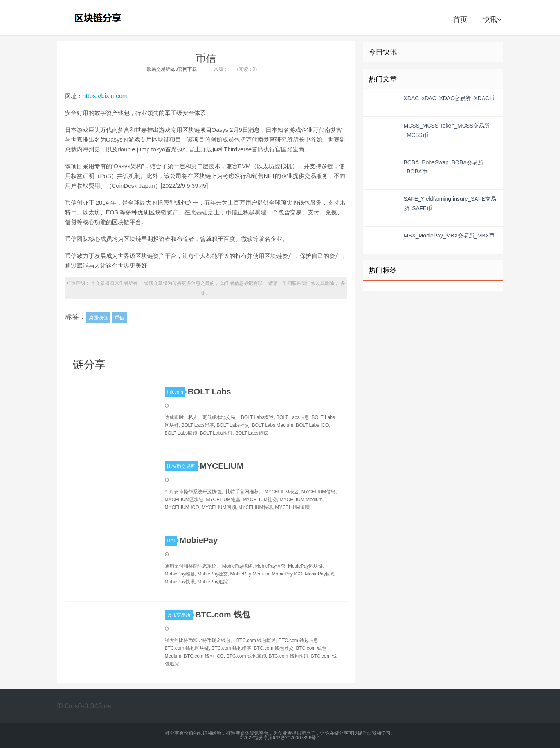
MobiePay (199, 540)
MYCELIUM (222, 466)
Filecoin (176, 392)
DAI (172, 541)
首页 (460, 20)
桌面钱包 (98, 318)
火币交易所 (180, 615)
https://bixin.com (105, 96)
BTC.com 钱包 (223, 614)
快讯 (492, 20)
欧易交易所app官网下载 (172, 69)
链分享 (99, 18)
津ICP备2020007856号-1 (294, 738)
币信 (206, 58)
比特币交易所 (182, 466)
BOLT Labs (209, 391)
